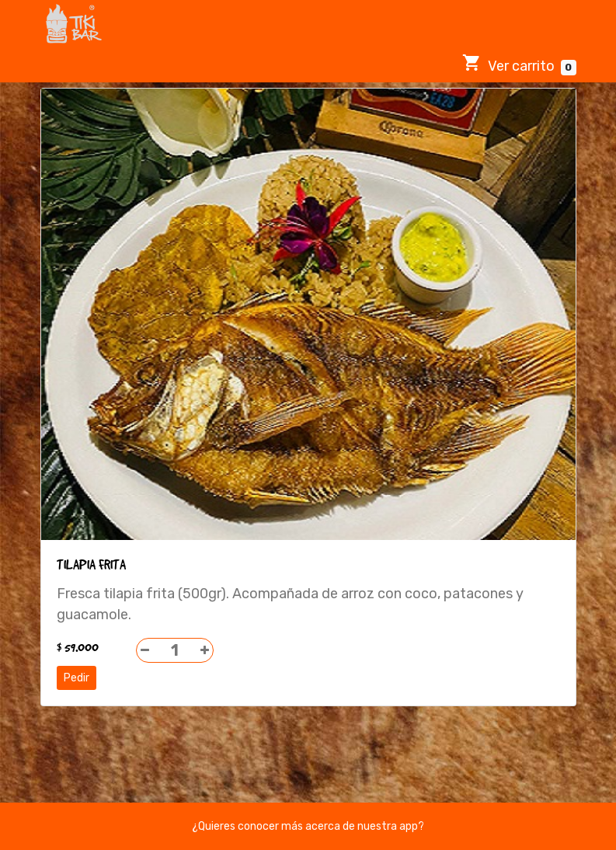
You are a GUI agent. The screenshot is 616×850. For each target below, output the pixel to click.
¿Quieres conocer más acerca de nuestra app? (308, 826)
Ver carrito (519, 64)
